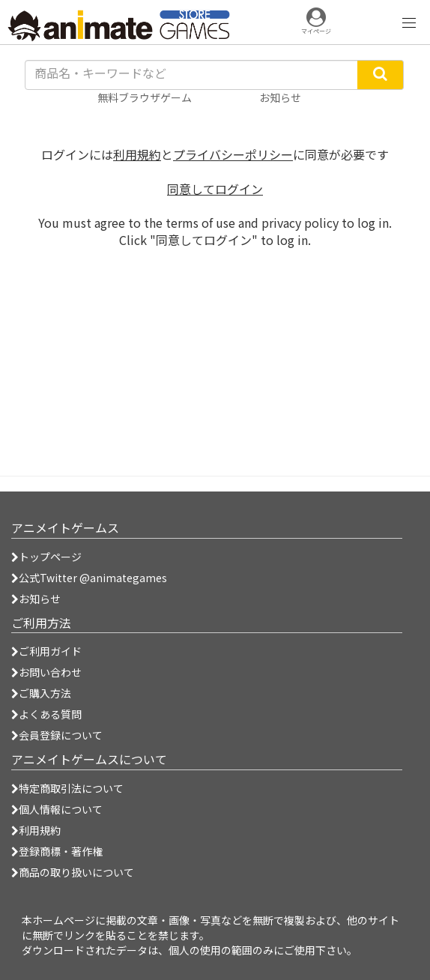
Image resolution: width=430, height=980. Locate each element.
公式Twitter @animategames (93, 578)
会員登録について (57, 735)
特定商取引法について (67, 788)
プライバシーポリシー (233, 154)
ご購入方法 (41, 693)
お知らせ (36, 599)
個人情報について (57, 809)
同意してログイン (215, 189)
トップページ (46, 557)
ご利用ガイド (46, 651)
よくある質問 (46, 714)
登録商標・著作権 (57, 851)
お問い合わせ (46, 672)
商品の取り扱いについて (73, 872)
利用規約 (137, 154)
